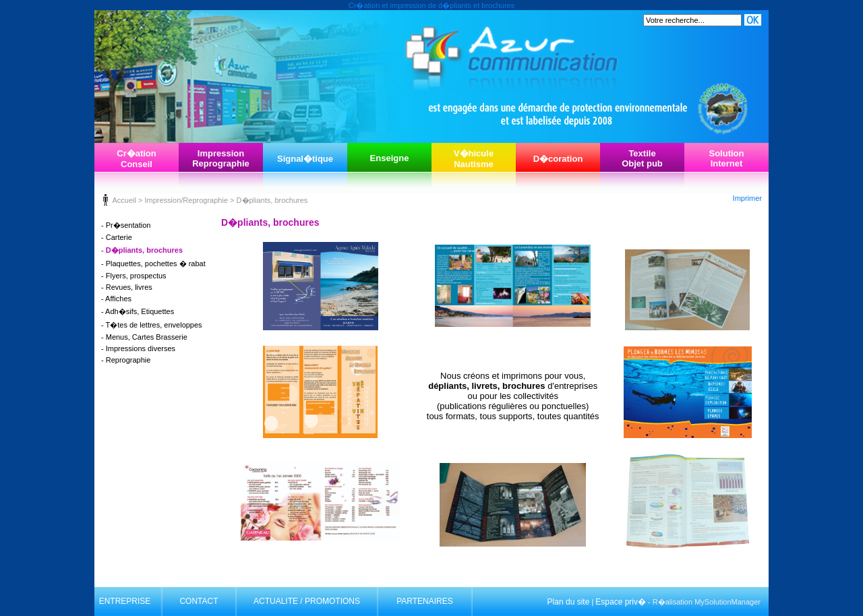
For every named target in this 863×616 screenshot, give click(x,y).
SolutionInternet (727, 158)
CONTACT (199, 601)
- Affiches (116, 299)
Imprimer (747, 198)
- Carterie (117, 237)
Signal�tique (305, 159)
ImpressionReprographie (221, 158)
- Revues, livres (127, 287)
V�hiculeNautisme (474, 159)
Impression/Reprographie (186, 200)
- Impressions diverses (138, 348)
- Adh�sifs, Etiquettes (138, 311)
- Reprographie (126, 360)
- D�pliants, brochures (142, 250)
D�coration (558, 159)
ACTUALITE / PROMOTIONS (307, 601)
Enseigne (390, 158)
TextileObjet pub (642, 158)
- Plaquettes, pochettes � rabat (153, 264)
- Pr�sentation (126, 225)
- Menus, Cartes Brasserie (144, 337)
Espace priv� (621, 602)
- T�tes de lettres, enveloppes (152, 325)
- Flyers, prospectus (134, 276)
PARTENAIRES (425, 601)
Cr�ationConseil (137, 159)
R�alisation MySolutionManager (707, 602)
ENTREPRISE (125, 601)
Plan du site (569, 602)
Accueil (124, 200)
